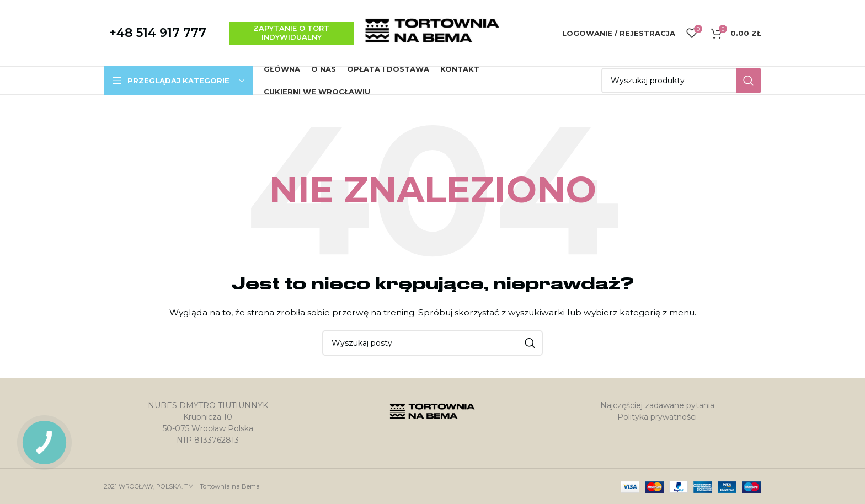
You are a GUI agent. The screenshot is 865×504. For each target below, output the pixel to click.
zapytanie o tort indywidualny (291, 33)
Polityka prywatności (657, 417)
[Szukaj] (681, 81)
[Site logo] (432, 33)
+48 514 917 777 (158, 33)
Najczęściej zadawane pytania (657, 405)
